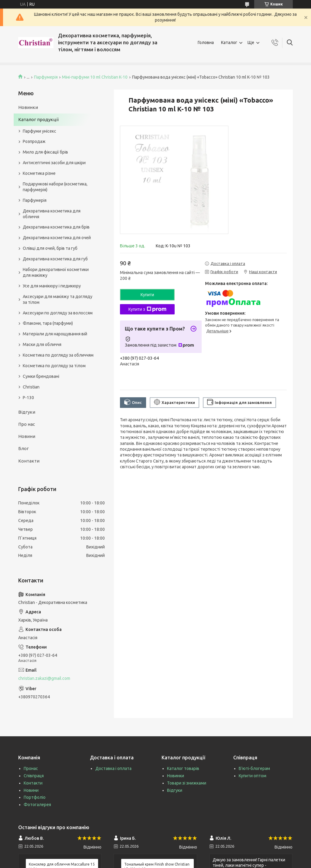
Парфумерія (46, 77)
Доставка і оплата (113, 768)
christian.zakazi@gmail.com (44, 678)
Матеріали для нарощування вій (55, 334)
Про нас (27, 424)
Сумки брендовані (41, 376)
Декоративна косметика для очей (57, 238)
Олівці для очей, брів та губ (50, 248)
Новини (27, 436)
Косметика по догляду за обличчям (58, 355)
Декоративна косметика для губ (55, 259)
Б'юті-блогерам (254, 768)
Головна (206, 42)
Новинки (28, 107)
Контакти (29, 461)
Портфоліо (35, 797)
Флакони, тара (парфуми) (48, 323)
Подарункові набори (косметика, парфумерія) (55, 187)
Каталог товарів (183, 768)
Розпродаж (34, 141)
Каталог (229, 42)
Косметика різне (39, 173)
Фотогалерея (37, 805)
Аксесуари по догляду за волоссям (58, 313)
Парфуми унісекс (39, 131)
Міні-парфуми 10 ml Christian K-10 (95, 77)
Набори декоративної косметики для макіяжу (56, 272)
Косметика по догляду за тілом (54, 366)
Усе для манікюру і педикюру (52, 286)
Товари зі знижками (187, 783)
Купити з (147, 309)
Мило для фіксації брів (45, 152)
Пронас (31, 768)
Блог (24, 448)
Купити (147, 295)
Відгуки (27, 412)
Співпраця (34, 776)
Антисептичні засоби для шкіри (54, 163)
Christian (31, 387)
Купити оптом (253, 776)
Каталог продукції (38, 119)
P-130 (28, 398)
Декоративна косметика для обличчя (52, 214)
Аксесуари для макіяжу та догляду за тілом (58, 299)
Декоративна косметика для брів (56, 227)
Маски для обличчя (42, 344)
